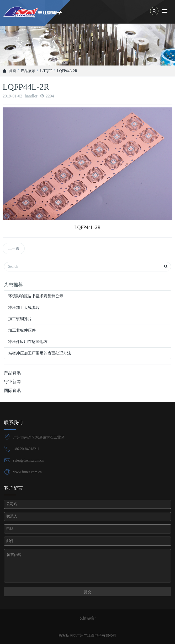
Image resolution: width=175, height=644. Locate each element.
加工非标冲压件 (22, 330)
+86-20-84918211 (26, 449)
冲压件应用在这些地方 (28, 342)
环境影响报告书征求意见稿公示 (36, 296)
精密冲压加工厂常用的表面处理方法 (40, 353)
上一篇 (14, 249)
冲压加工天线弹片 (24, 308)
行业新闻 (12, 382)
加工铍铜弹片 (20, 319)
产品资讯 (12, 373)
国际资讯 (12, 391)
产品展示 (28, 71)
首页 (9, 71)
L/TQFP (46, 71)
